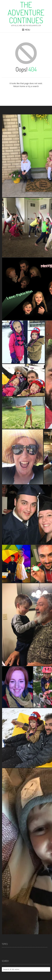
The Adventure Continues (26, 12)
